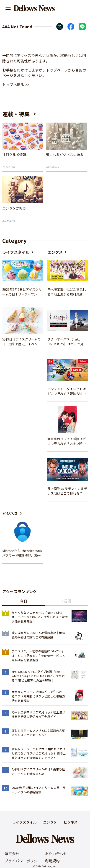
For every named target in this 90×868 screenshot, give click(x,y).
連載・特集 (16, 114)
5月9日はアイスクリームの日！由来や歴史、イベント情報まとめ (22, 342)
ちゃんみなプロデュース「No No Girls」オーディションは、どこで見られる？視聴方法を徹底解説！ (40, 617)
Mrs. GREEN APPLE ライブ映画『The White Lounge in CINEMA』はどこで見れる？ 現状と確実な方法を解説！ (38, 676)
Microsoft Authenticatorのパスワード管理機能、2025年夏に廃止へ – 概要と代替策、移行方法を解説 (22, 553)
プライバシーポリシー (23, 861)
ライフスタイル (16, 252)
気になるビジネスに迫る (65, 154)
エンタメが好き (14, 208)
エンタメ (55, 252)
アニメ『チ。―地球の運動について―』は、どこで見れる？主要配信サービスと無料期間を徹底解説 (38, 656)
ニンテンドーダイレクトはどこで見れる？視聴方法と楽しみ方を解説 (67, 391)
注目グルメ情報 (14, 154)
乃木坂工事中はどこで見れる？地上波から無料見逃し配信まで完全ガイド (67, 292)
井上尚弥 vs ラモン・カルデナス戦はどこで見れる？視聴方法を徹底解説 (67, 491)
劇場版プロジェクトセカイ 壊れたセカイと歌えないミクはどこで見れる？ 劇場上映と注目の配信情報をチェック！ (39, 753)
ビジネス (10, 513)
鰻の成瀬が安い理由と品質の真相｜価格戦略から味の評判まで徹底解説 (38, 635)
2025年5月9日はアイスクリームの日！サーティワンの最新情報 (22, 292)
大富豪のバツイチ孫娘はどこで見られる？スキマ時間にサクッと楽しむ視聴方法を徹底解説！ (67, 441)
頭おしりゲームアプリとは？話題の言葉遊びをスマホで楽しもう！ (38, 733)
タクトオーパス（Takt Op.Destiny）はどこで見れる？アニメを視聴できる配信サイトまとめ (67, 342)
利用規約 (52, 861)
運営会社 (12, 853)
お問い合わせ (56, 853)
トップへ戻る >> (16, 84)
